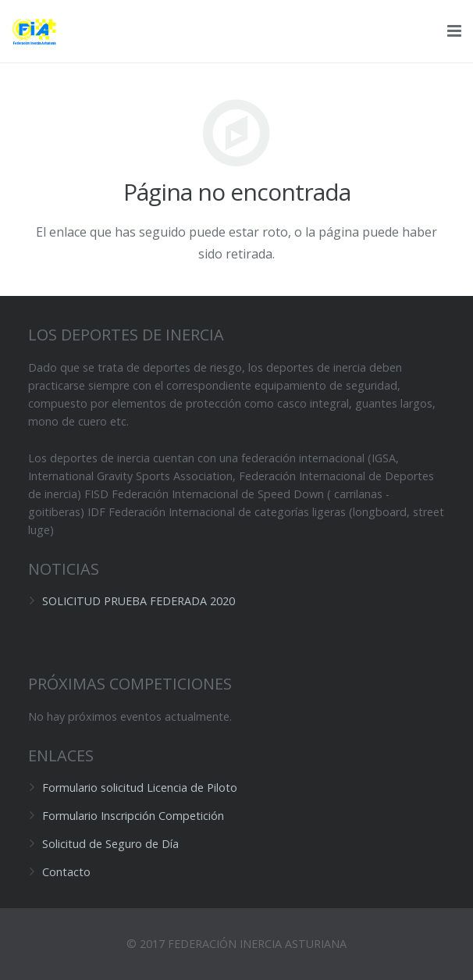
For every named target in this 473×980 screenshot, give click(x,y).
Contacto (66, 872)
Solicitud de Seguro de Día (110, 844)
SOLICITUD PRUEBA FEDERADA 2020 (139, 601)
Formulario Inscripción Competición (133, 816)
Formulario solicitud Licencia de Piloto (140, 788)
